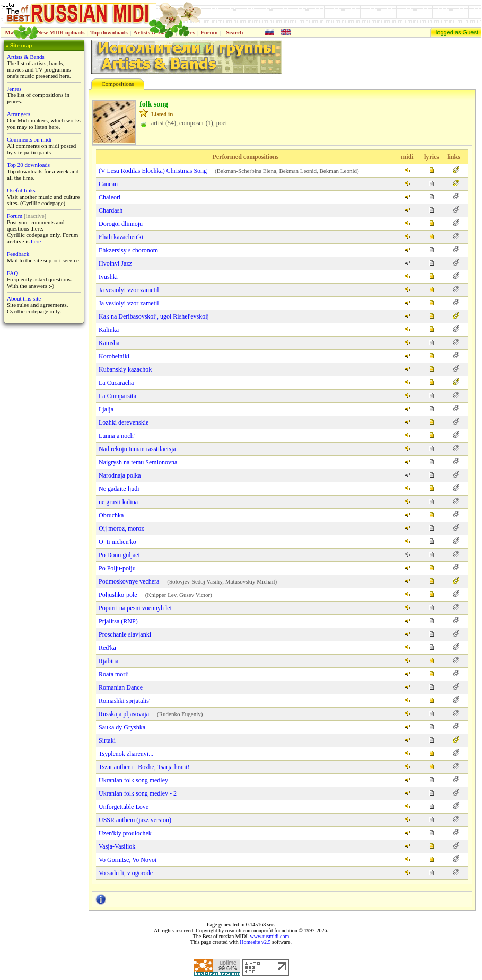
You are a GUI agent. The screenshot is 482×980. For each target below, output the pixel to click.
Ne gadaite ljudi (119, 489)
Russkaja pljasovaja (124, 714)
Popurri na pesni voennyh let (135, 608)
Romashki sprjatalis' (124, 701)
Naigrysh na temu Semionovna (138, 462)
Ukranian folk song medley (133, 780)
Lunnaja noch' (117, 436)
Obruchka (111, 515)
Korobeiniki (114, 356)
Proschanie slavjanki (125, 634)
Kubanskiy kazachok (125, 369)
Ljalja (106, 409)
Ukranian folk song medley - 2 (138, 793)
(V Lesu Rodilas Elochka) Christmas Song (153, 171)
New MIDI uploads (61, 32)
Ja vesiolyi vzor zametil (129, 290)
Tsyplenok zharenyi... (126, 754)
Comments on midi (29, 139)
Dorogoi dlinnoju (121, 224)
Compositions (117, 84)
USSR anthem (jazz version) (135, 820)
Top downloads (109, 32)
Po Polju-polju (117, 568)
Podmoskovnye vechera (129, 581)
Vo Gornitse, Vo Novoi (128, 860)
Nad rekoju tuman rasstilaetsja (137, 449)
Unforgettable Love (124, 807)
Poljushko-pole (118, 595)
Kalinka (109, 330)
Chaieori (109, 197)
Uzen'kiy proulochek (125, 833)
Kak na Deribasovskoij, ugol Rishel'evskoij (154, 316)
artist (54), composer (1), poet (189, 123)
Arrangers (19, 114)
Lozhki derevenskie (124, 422)
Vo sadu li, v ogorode (126, 873)
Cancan (108, 184)
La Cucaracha (116, 383)
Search (234, 32)
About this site (24, 298)
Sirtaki (107, 740)
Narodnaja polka (120, 475)
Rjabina (108, 661)
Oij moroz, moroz (121, 528)
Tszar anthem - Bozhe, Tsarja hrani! (144, 767)
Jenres (14, 89)
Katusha (109, 343)
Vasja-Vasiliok (117, 846)
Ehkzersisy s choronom (128, 250)
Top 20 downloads (28, 165)
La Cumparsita (117, 396)
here (36, 241)
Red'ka (107, 648)
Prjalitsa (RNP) (118, 621)
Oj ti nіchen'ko (117, 542)
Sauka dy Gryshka (122, 727)
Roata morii (114, 674)
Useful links (21, 190)
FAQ (12, 273)
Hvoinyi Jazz (115, 263)
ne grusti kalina (118, 502)
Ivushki (108, 277)
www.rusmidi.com (269, 936)
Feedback (18, 254)
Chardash (111, 210)
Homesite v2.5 (255, 942)
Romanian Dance (121, 687)
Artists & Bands (26, 57)
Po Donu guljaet (119, 555)
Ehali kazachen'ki (121, 237)
